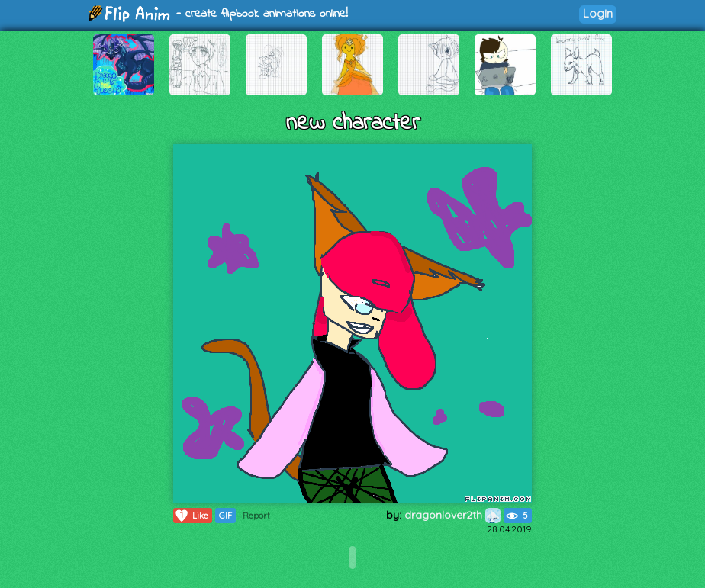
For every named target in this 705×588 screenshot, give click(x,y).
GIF (225, 516)
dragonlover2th (452, 515)
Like (191, 516)
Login (598, 13)
